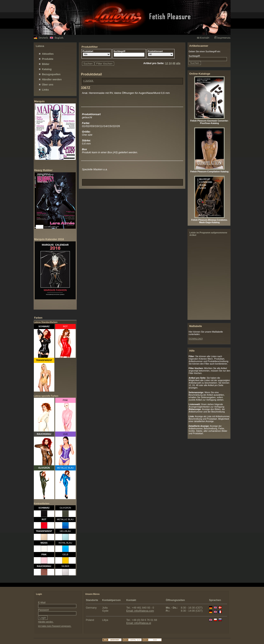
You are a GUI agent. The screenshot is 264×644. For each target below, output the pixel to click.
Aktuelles (48, 54)
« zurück (89, 81)
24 (170, 63)
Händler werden (52, 79)
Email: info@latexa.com (140, 611)
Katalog (47, 69)
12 (167, 63)
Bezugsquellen (51, 74)
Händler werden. (46, 622)
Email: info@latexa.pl (139, 623)
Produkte (48, 59)
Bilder (46, 64)
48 (174, 63)
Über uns (48, 85)
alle (178, 63)
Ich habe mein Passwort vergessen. (55, 626)
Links (45, 90)
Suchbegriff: (195, 56)
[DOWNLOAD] (196, 339)
